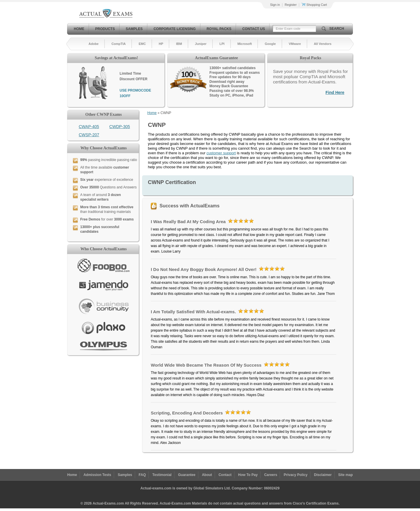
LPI (222, 44)
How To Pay (248, 475)
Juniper (201, 44)
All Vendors (323, 44)
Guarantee (187, 475)
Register (291, 5)
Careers (271, 475)
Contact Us (254, 29)
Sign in (275, 5)
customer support (221, 153)
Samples (134, 29)
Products (105, 29)
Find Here (335, 92)
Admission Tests (97, 475)
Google (270, 44)
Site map (346, 475)
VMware (295, 44)
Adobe (94, 44)
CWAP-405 (89, 127)
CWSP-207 (89, 135)
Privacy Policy (296, 475)
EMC (142, 44)
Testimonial (162, 475)
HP (161, 44)
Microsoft (245, 44)
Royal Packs (219, 29)
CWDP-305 (120, 127)
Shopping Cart (314, 5)
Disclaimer (323, 475)
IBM (179, 44)
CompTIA (119, 44)
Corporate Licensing (174, 29)
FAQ (142, 475)
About (207, 475)
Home (79, 29)
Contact (225, 475)
